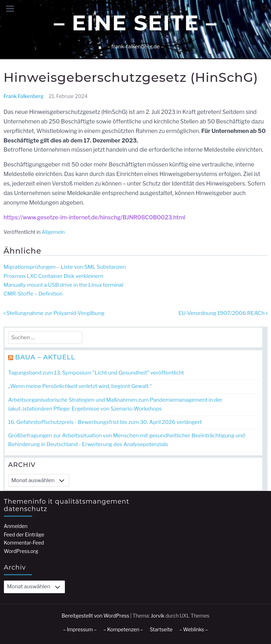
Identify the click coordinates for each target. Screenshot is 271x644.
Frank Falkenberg (23, 96)
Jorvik (158, 616)
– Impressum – (80, 629)
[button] (264, 8)
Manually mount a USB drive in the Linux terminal (63, 285)
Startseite (161, 629)
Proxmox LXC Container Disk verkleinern (53, 276)
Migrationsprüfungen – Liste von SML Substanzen (65, 267)
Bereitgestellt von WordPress (96, 616)
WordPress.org (21, 551)
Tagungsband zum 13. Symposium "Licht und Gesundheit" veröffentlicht (96, 373)
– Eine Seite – (135, 23)
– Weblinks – (194, 629)
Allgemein (53, 232)
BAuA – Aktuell (45, 357)
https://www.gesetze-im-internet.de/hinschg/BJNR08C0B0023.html (94, 217)
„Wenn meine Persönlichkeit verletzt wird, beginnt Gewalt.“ (80, 386)
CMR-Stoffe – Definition (33, 294)
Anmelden (16, 526)
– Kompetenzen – (123, 629)
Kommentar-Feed (24, 543)
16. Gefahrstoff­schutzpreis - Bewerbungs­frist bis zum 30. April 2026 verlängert (105, 422)
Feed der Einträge (24, 534)
